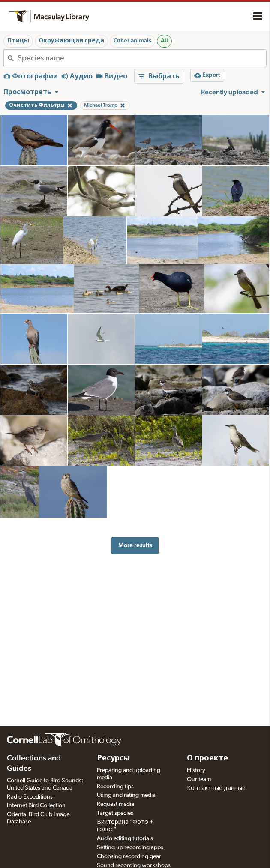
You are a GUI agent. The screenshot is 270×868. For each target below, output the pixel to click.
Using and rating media (126, 795)
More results (135, 545)
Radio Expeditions (30, 797)
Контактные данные (216, 788)
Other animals (132, 41)
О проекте (207, 758)
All (164, 41)
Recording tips (115, 787)
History (196, 770)
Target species (115, 813)
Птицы (18, 41)
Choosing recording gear (129, 856)
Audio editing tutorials (125, 838)
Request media (115, 804)
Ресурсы (113, 758)
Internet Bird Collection (36, 805)
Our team (199, 779)
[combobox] (142, 58)
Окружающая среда (71, 41)
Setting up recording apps (130, 847)
